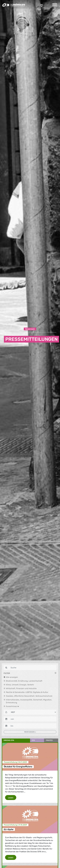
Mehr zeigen (30, 732)
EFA (33, 740)
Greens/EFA (9, 740)
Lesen (12, 797)
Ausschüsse (13, 706)
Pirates (49, 740)
